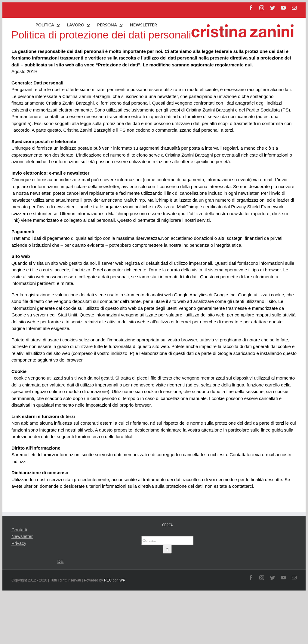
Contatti (19, 530)
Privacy (19, 543)
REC (108, 580)
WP (122, 580)
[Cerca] (167, 549)
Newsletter (22, 536)
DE (61, 561)
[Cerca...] (167, 540)
